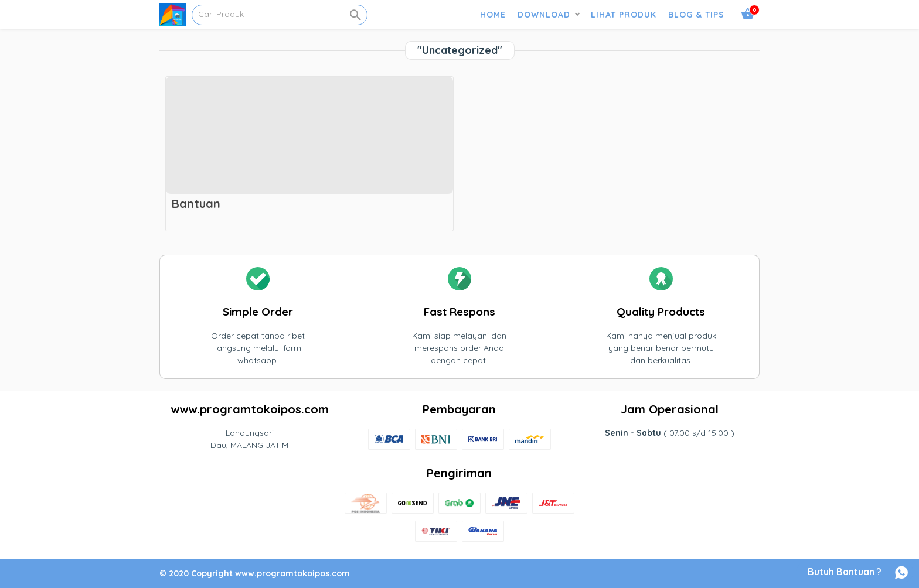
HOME (493, 15)
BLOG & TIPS (696, 15)
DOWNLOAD (544, 15)
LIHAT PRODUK (624, 15)
